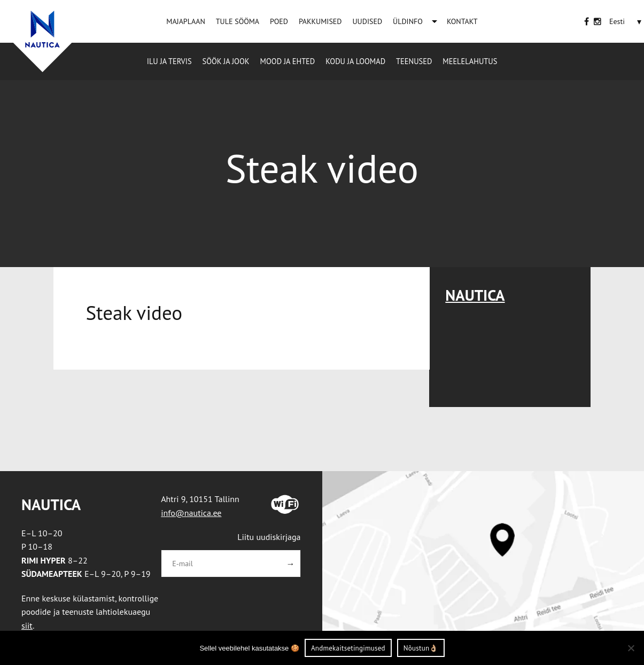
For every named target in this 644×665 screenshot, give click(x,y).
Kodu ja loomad (355, 61)
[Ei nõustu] (631, 648)
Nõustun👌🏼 (421, 648)
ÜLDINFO (408, 21)
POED (279, 21)
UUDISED (367, 21)
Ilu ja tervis (169, 61)
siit (27, 625)
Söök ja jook (226, 61)
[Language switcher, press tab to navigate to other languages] (617, 21)
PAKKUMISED (320, 21)
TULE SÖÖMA (238, 21)
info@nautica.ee (191, 513)
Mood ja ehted (288, 61)
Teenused (414, 61)
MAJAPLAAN (185, 21)
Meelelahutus (470, 61)
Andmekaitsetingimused (348, 648)
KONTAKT (462, 21)
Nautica (475, 295)
